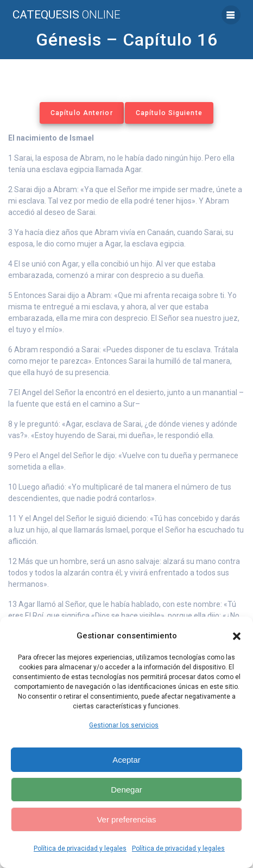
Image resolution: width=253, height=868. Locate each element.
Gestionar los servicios (124, 725)
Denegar (126, 790)
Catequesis (67, 15)
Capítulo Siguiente (169, 113)
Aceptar (126, 760)
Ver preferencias (126, 819)
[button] (237, 636)
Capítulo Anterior (82, 113)
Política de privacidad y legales (80, 848)
